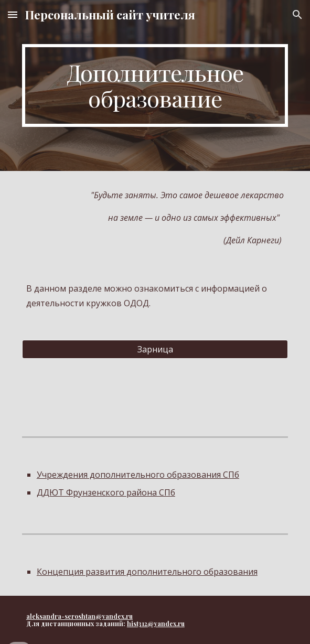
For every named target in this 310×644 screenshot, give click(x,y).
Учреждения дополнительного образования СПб (138, 475)
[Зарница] (155, 349)
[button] (13, 14)
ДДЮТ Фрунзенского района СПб (106, 492)
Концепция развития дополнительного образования (147, 572)
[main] (155, 85)
